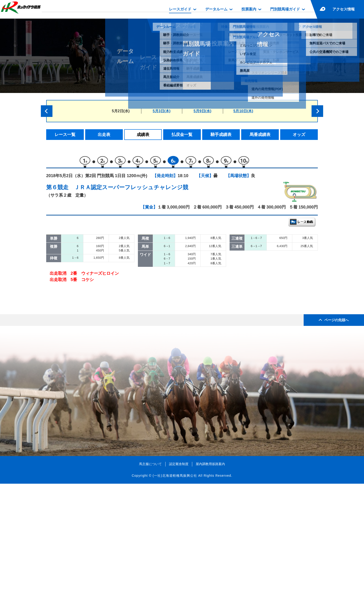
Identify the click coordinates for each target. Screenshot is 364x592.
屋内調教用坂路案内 (210, 572)
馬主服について (150, 572)
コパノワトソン (98, 265)
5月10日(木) (243, 111)
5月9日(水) (202, 111)
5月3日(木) (162, 111)
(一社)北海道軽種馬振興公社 (175, 584)
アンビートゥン (98, 275)
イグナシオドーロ (100, 255)
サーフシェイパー (100, 304)
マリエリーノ (96, 285)
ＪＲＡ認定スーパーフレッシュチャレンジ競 (131, 190)
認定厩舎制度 (179, 572)
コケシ (90, 334)
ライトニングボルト (102, 294)
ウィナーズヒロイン (102, 324)
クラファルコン (98, 314)
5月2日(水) (121, 111)
